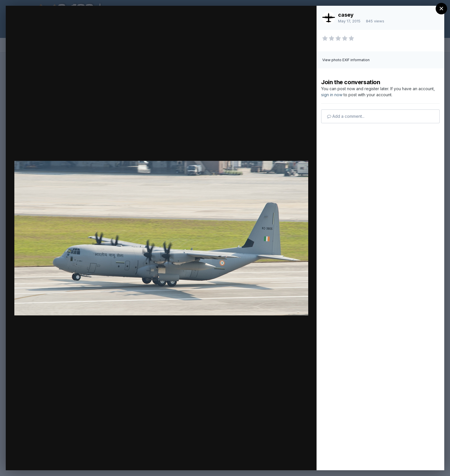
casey (346, 15)
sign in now (332, 95)
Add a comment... (346, 116)
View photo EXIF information (346, 60)
